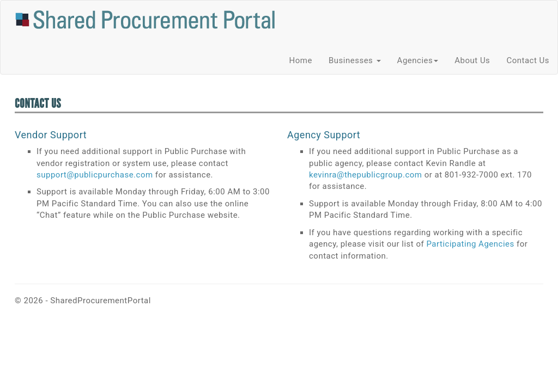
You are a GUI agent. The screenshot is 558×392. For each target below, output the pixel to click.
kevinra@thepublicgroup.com (365, 175)
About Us (472, 60)
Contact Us (528, 60)
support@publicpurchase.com (95, 175)
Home (301, 60)
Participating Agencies (470, 244)
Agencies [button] (418, 60)
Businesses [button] (355, 60)
